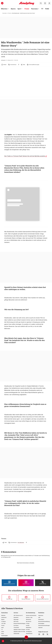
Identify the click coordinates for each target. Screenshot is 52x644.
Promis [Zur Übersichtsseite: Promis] (27, 9)
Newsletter (16, 617)
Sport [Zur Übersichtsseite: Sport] (19, 9)
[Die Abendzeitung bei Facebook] (9, 583)
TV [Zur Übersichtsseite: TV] (42, 9)
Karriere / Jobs (29, 617)
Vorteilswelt (16, 628)
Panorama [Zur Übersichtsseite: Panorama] (34, 9)
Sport (3, 628)
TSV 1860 (3, 623)
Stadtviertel (4, 617)
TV (2, 630)
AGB (39, 617)
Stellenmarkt (16, 634)
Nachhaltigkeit (5, 636)
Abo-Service (29, 621)
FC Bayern (4, 621)
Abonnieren (29, 619)
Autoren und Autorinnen (31, 615)
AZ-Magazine (29, 632)
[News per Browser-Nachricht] (43, 598)
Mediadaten (29, 628)
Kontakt (28, 626)
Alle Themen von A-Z (18, 615)
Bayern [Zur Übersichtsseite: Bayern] (13, 9)
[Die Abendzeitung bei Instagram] (26, 583)
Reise (3, 634)
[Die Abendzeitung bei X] (43, 583)
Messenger (16, 619)
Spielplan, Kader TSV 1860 (19, 632)
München (3, 615)
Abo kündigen (41, 623)
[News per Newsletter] (26, 598)
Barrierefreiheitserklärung (44, 621)
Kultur (3, 632)
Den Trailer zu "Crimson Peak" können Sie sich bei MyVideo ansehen (25, 156)
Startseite (4, 13)
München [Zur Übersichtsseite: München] (4, 9)
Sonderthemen (29, 634)
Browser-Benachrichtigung (19, 623)
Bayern (3, 619)
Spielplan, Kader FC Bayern (19, 630)
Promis (9, 13)
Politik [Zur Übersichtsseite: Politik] (47, 9)
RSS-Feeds (16, 621)
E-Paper (28, 623)
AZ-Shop (28, 630)
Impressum (41, 615)
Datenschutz (41, 619)
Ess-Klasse (16, 626)
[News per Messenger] (9, 598)
